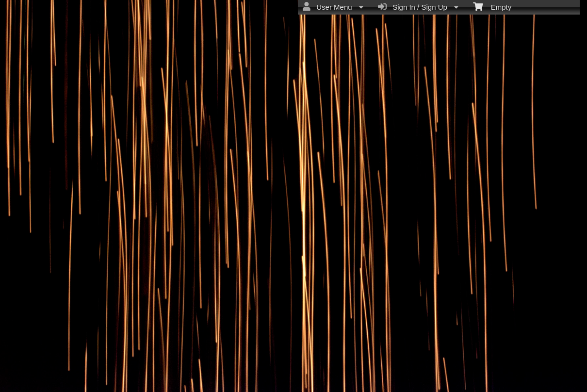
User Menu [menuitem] (333, 7)
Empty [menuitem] (492, 6)
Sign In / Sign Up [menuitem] (418, 7)
